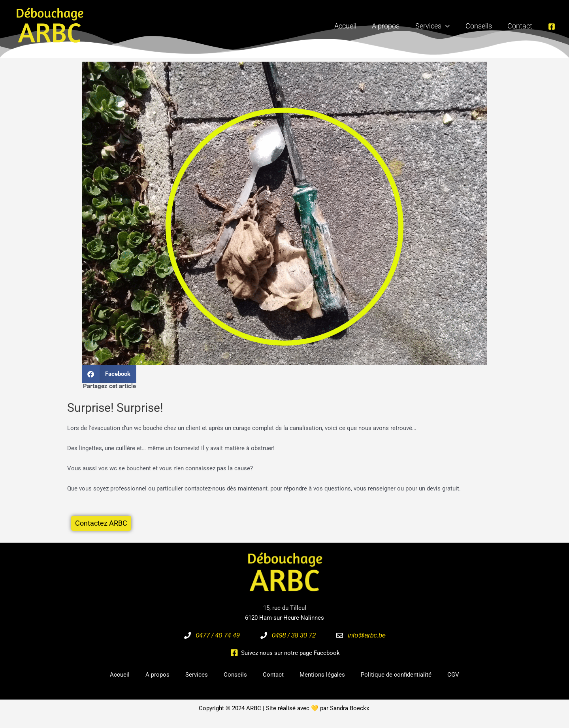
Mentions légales (322, 675)
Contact (521, 26)
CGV (453, 675)
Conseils (481, 26)
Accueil (352, 26)
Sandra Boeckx (350, 709)
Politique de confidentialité (396, 675)
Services (436, 26)
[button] (109, 374)
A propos (391, 26)
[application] (449, 26)
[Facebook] (552, 26)
